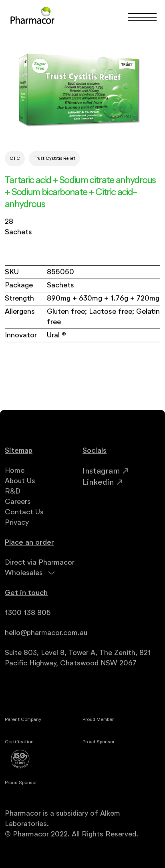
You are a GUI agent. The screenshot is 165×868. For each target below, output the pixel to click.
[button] (139, 17)
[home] (32, 17)
